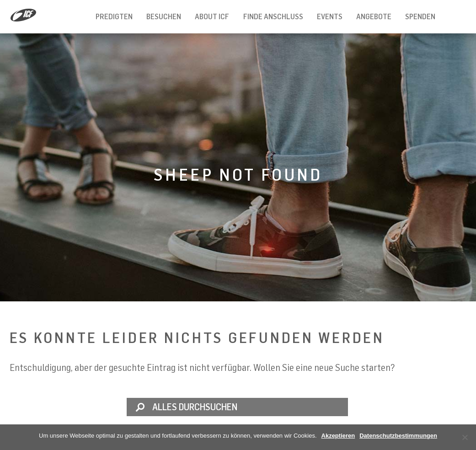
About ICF (212, 16)
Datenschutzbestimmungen (398, 436)
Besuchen (164, 16)
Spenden (420, 16)
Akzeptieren (338, 436)
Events (330, 16)
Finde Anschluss (273, 16)
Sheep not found (238, 174)
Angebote (374, 16)
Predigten (114, 16)
